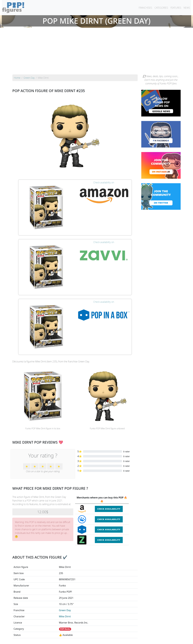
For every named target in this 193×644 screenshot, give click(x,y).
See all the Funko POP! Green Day (75, 609)
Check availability (109, 389)
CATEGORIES (161, 8)
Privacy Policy (134, 640)
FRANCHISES (145, 8)
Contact (106, 640)
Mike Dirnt (65, 496)
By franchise (94, 634)
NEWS (187, 8)
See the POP (32, 595)
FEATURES (176, 8)
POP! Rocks (65, 509)
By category (125, 634)
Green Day (65, 490)
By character (110, 634)
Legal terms (119, 640)
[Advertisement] (96, 52)
